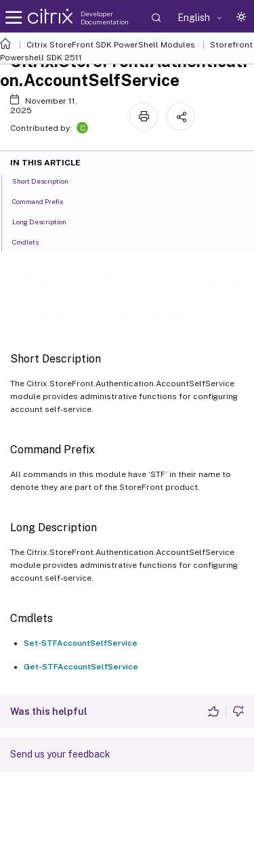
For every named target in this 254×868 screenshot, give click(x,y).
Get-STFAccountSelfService (81, 667)
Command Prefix (45, 201)
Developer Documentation (105, 18)
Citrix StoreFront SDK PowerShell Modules (111, 45)
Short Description (48, 180)
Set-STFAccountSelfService (81, 643)
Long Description (47, 221)
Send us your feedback (60, 754)
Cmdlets (33, 241)
